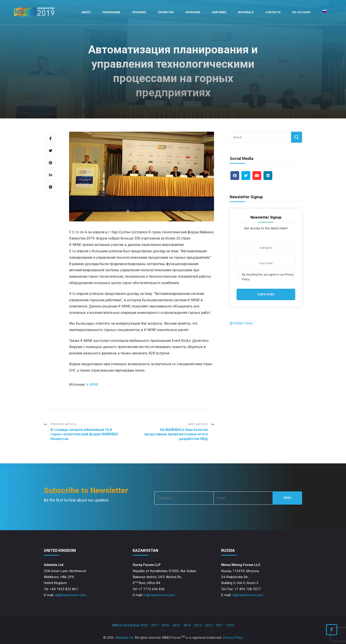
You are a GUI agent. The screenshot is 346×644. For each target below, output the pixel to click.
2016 (165, 625)
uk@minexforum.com (71, 595)
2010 (230, 625)
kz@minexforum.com (159, 595)
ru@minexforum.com (247, 595)
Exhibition (166, 12)
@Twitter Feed (241, 323)
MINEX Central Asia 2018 (130, 625)
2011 (220, 625)
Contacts (273, 12)
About (86, 12)
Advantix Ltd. (125, 638)
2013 (198, 625)
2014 (187, 625)
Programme (111, 12)
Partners (219, 12)
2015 (176, 625)
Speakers (139, 12)
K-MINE (92, 385)
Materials (246, 12)
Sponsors (193, 12)
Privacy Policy (233, 638)
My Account (302, 12)
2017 (155, 625)
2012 (209, 625)
